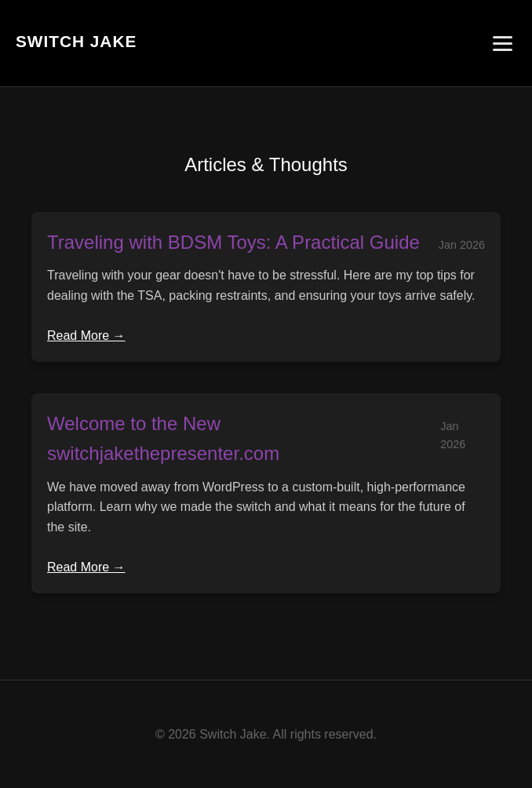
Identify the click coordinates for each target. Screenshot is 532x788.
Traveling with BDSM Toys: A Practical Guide (233, 242)
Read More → (86, 336)
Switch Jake (76, 41)
